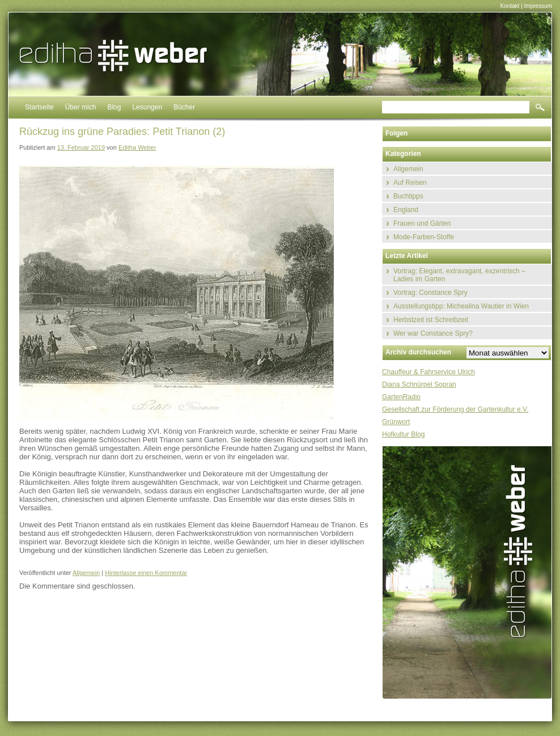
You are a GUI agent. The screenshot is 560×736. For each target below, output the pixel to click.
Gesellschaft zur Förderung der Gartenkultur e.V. (455, 409)
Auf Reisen (410, 183)
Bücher (184, 107)
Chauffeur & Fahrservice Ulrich (429, 372)
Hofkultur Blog (403, 434)
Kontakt (510, 6)
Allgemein (86, 573)
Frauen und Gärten (422, 223)
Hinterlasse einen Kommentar (146, 573)
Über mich (81, 107)
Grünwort (396, 422)
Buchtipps (408, 196)
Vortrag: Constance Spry (430, 293)
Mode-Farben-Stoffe (424, 237)
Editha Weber (137, 147)
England (406, 210)
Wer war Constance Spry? (433, 333)
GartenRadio (401, 397)
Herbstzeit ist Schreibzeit (431, 320)
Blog (114, 107)
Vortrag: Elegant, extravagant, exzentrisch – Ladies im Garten (459, 275)
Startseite (39, 107)
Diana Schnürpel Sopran (419, 384)
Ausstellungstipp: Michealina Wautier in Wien (461, 306)
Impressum (538, 6)
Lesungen (147, 107)
